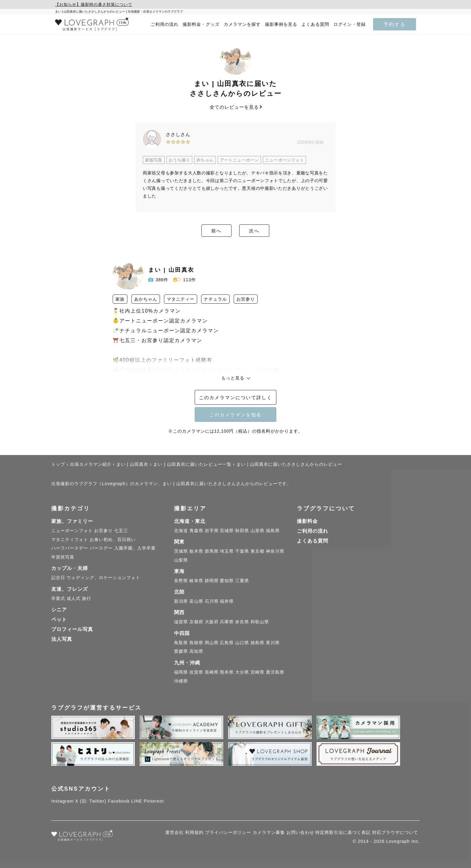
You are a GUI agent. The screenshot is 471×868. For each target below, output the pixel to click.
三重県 (242, 581)
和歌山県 (260, 622)
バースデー (101, 548)
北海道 (181, 531)
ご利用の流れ (165, 24)
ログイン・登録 (350, 24)
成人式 (74, 598)
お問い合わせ (300, 832)
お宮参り (103, 531)
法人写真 (62, 639)
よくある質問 (315, 24)
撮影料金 (307, 521)
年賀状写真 (63, 557)
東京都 (257, 551)
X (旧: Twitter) (91, 801)
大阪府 (212, 622)
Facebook (119, 801)
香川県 (273, 643)
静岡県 (212, 581)
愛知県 (227, 581)
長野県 (181, 581)
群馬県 (212, 551)
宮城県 (227, 531)
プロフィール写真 (72, 629)
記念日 (58, 578)
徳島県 (257, 643)
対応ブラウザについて (395, 832)
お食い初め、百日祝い (113, 539)
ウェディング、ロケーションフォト (103, 578)
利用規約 (194, 832)
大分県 (242, 672)
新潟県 (181, 601)
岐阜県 (196, 581)
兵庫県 (227, 622)
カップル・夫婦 (70, 568)
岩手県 (212, 531)
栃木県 (196, 551)
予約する (395, 24)
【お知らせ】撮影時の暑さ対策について (94, 4)
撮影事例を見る (281, 24)
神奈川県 (275, 551)
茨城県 (181, 551)
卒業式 (58, 598)
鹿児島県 (275, 672)
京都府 (196, 622)
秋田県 (242, 531)
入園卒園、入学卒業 (135, 548)
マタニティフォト (70, 539)
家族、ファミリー (72, 521)
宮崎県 (257, 672)
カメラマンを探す (242, 24)
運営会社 (174, 832)
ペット (59, 619)
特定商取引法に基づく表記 (343, 832)
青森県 (196, 531)
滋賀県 (181, 622)
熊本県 (227, 672)
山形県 (257, 531)
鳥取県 (181, 643)
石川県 (212, 601)
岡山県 (212, 643)
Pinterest (154, 801)
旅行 (87, 598)
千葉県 (242, 551)
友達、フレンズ (70, 589)
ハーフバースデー (70, 548)
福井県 (227, 601)
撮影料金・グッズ (201, 24)
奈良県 (242, 622)
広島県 (227, 643)
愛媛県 (181, 651)
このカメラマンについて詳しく (235, 398)
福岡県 (181, 672)
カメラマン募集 (269, 832)
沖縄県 (181, 681)
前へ (202, 231)
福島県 (273, 531)
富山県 (196, 601)
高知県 (196, 651)
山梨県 (181, 560)
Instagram (62, 801)
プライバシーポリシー (228, 832)
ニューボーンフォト (72, 531)
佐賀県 (196, 672)
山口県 (242, 643)
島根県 (196, 643)
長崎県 (212, 672)
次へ (269, 231)
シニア (59, 610)
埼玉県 (227, 551)
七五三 (121, 531)
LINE (137, 801)
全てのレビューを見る (235, 107)
